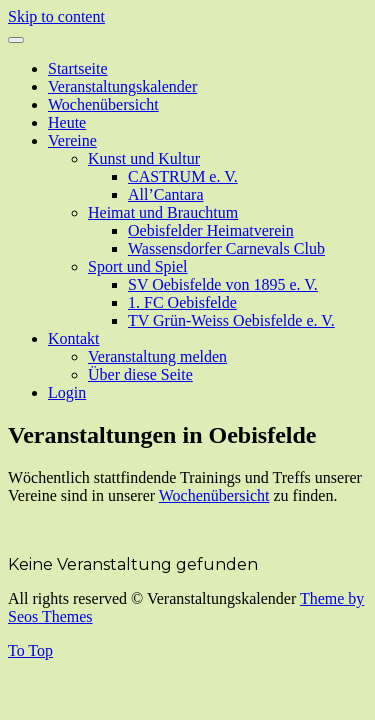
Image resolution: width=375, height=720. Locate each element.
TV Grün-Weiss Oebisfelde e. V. (231, 320)
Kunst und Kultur (144, 158)
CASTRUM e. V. (183, 176)
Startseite (78, 68)
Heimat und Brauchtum (163, 212)
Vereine (72, 140)
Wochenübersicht (103, 104)
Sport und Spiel (138, 266)
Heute (67, 122)
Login (67, 392)
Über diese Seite (140, 374)
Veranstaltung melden (157, 356)
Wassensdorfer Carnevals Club (226, 248)
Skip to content (56, 16)
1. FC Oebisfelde (182, 302)
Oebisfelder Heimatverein (211, 230)
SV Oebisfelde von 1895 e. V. (223, 284)
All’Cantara (166, 194)
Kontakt (74, 338)
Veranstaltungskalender (122, 86)
